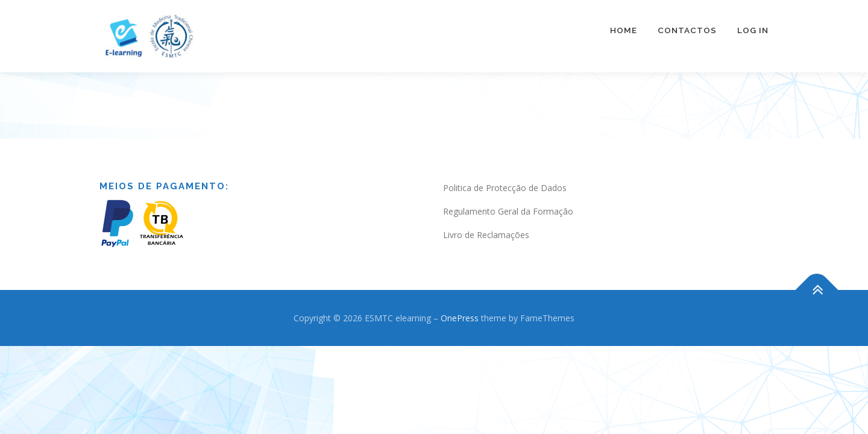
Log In (753, 30)
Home (624, 30)
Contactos (687, 30)
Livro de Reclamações (486, 223)
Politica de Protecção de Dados (505, 176)
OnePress (460, 306)
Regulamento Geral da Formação (508, 199)
